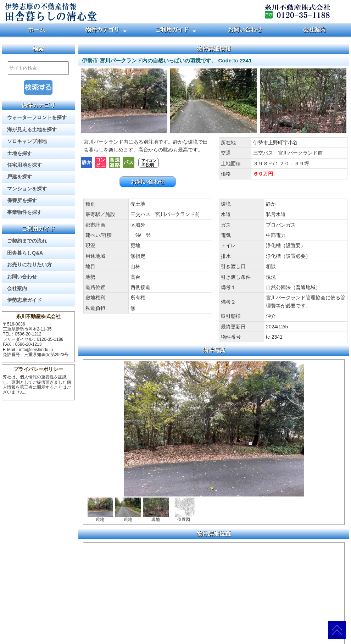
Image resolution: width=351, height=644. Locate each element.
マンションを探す (27, 189)
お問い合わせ (245, 30)
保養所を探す (22, 200)
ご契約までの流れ (27, 241)
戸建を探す (19, 177)
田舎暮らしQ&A (25, 253)
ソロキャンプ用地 (27, 141)
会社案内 (314, 30)
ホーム (37, 30)
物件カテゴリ (102, 30)
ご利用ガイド (172, 30)
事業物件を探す (24, 212)
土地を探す (19, 153)
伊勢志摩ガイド (24, 300)
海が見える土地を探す (32, 129)
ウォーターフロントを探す (37, 117)
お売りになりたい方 (29, 265)
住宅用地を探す (24, 165)
